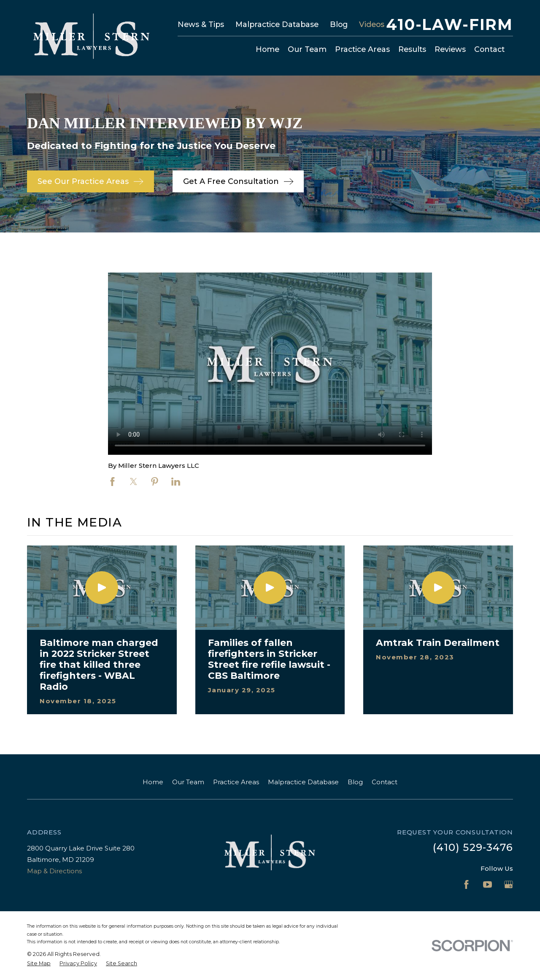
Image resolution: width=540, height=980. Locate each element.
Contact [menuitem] (489, 49)
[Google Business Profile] (509, 884)
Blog (339, 24)
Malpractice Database (277, 24)
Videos (372, 24)
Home (153, 782)
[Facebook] (466, 884)
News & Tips (201, 24)
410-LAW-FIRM (450, 24)
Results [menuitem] (412, 49)
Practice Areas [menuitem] (362, 49)
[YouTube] (487, 884)
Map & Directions (54, 871)
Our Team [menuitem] (307, 49)
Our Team (188, 782)
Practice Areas (236, 782)
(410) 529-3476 (473, 847)
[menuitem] (39, 964)
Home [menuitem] (267, 49)
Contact (385, 782)
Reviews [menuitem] (450, 49)
